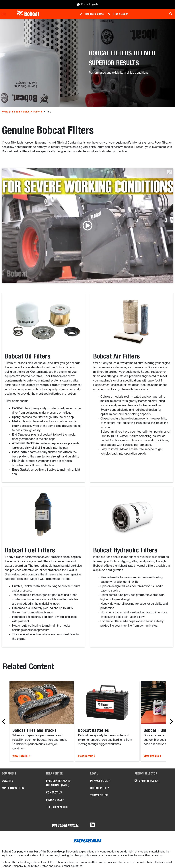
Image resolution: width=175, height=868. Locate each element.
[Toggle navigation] (5, 14)
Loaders (7, 781)
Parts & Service (21, 112)
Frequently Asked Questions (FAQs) (58, 783)
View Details (21, 756)
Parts (36, 112)
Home (5, 112)
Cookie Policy (100, 788)
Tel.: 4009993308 (57, 807)
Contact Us (54, 792)
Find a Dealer (121, 14)
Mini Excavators (13, 788)
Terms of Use (99, 795)
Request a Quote (94, 14)
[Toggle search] (170, 14)
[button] (170, 172)
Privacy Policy (100, 781)
